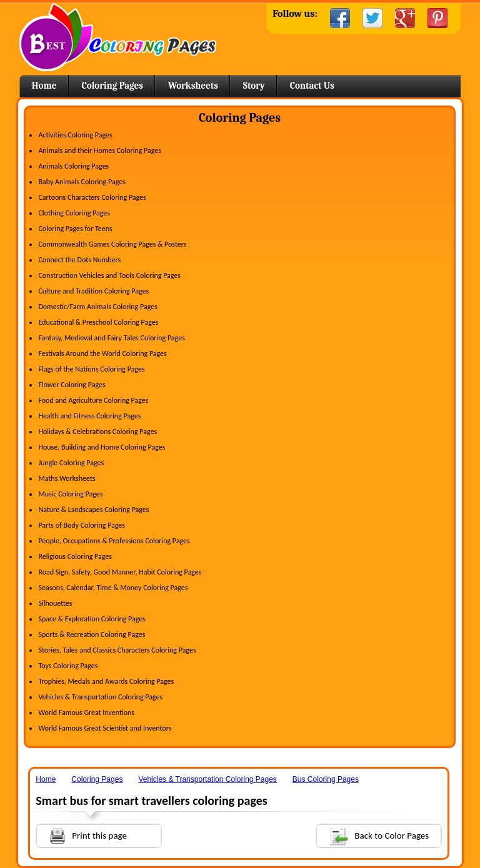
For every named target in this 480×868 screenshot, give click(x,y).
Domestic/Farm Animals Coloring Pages (97, 307)
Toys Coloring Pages (68, 666)
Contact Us (312, 86)
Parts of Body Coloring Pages (82, 525)
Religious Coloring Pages (75, 556)
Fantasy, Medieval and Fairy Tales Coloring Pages (111, 338)
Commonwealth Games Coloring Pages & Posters (112, 244)
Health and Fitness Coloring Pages (89, 416)
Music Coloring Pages (70, 494)
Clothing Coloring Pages (74, 213)
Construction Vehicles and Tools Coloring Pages (109, 275)
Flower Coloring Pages (72, 385)
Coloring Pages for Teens (75, 229)
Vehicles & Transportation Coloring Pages (100, 697)
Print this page (82, 835)
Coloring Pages (112, 86)
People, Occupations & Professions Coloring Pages (114, 541)
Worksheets (193, 86)
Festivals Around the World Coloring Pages (102, 353)
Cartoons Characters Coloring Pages (92, 197)
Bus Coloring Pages (326, 779)
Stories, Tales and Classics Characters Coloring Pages (117, 650)
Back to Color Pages (373, 835)
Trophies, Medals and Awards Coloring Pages (106, 681)
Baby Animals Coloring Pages (82, 182)
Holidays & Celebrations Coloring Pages (97, 432)
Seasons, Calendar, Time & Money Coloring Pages (113, 588)
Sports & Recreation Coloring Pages (92, 634)
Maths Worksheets (67, 478)
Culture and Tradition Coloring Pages (93, 291)
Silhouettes (55, 603)
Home (118, 37)
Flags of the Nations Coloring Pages (91, 369)
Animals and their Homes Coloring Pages (100, 150)
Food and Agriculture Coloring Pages (93, 400)
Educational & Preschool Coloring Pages (98, 322)
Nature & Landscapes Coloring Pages (93, 510)
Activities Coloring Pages (75, 135)
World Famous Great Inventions (86, 713)
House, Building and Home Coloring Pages (102, 447)
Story (254, 86)
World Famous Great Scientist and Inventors (105, 728)
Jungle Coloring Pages (71, 463)
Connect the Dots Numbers (79, 260)
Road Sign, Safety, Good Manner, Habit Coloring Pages (120, 572)
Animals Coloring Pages (73, 166)
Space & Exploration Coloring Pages (92, 619)
